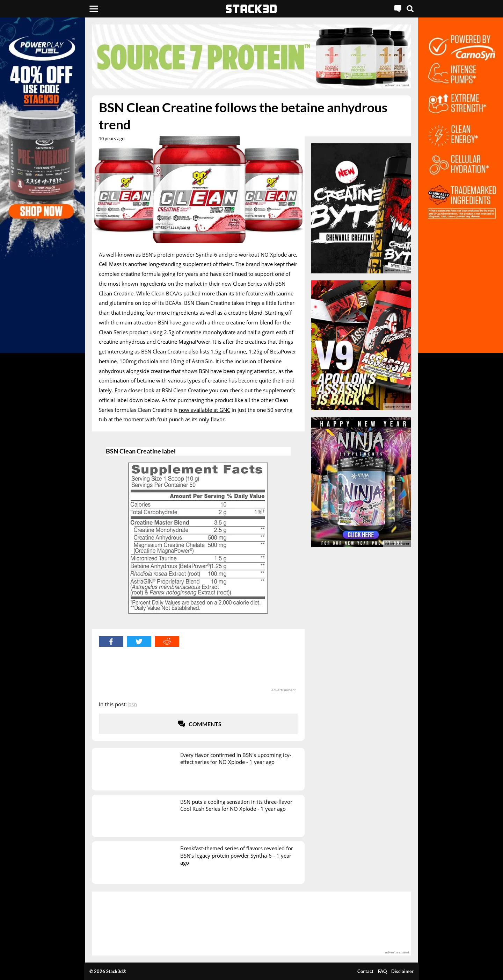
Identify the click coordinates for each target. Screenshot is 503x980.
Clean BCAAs (167, 293)
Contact (365, 971)
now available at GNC (205, 410)
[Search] (410, 9)
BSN (133, 704)
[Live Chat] (398, 9)
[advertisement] (251, 56)
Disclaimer (402, 971)
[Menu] (94, 9)
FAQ (382, 971)
